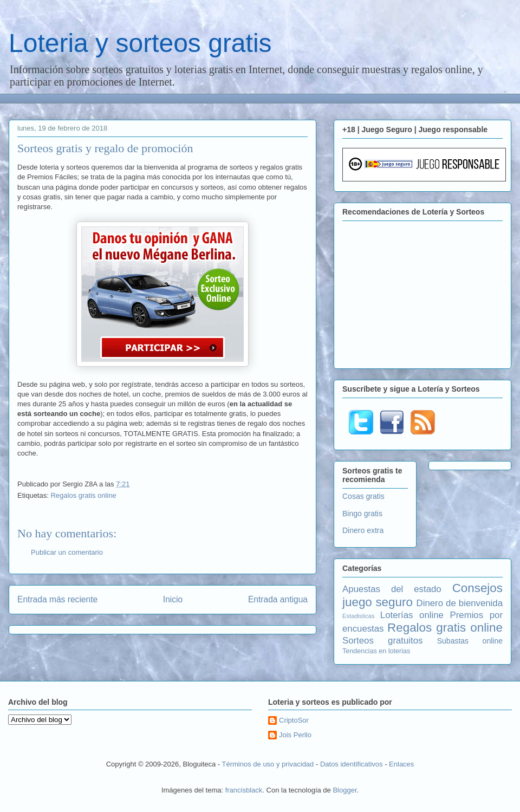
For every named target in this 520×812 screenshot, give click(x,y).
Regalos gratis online (83, 495)
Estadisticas (359, 616)
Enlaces (401, 764)
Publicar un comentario (67, 552)
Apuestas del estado (392, 589)
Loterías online (412, 615)
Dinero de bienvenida (460, 603)
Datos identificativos (352, 764)
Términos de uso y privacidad (268, 764)
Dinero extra (363, 530)
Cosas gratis (363, 496)
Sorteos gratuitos (382, 641)
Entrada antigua (278, 599)
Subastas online (470, 641)
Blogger (344, 790)
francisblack (244, 790)
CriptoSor (294, 720)
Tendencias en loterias (376, 651)
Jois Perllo (295, 735)
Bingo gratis (362, 514)
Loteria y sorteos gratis (140, 43)
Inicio (173, 599)
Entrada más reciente (57, 599)
